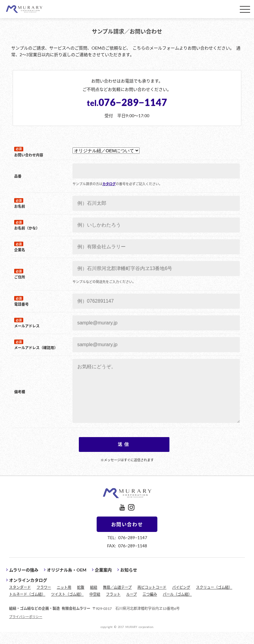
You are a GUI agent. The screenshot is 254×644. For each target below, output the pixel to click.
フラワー (44, 599)
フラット (113, 606)
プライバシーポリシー (26, 629)
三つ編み (150, 606)
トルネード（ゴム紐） (27, 606)
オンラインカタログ (28, 592)
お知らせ (129, 582)
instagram (131, 519)
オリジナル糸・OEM (67, 582)
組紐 (94, 599)
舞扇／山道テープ (117, 599)
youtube (122, 519)
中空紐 (95, 606)
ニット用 (64, 599)
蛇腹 (81, 599)
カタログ (108, 184)
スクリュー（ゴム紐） (214, 599)
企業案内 (103, 582)
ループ (132, 606)
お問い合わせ (127, 536)
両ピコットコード (152, 599)
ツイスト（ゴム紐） (67, 606)
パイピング (181, 599)
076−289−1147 (127, 102)
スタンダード (20, 599)
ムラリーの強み (24, 582)
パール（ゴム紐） (177, 606)
